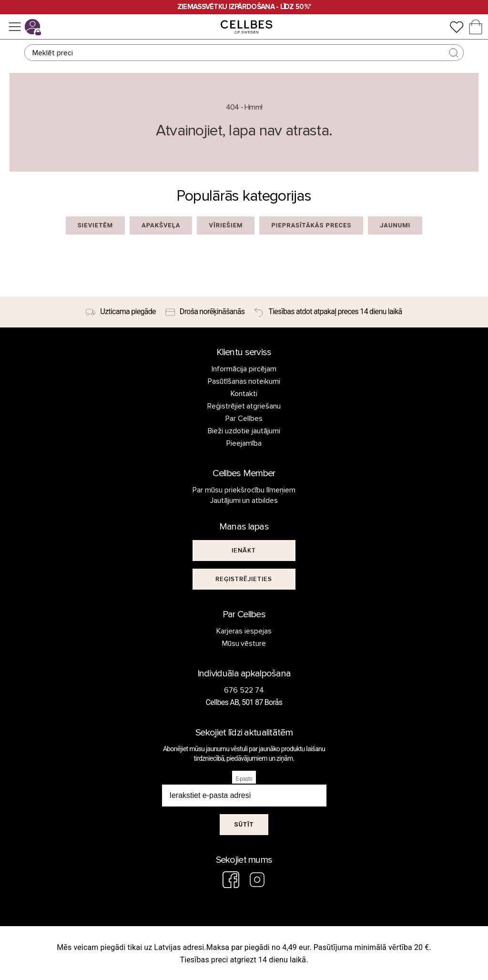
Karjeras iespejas (244, 631)
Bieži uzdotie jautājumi (244, 431)
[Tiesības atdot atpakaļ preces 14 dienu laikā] (328, 312)
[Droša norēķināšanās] (205, 312)
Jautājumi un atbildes (244, 500)
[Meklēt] (244, 53)
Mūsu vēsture (244, 643)
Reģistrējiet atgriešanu (244, 406)
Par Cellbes (244, 419)
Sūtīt (244, 824)
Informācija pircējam (244, 369)
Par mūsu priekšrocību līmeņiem (244, 490)
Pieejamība (244, 443)
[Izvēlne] (15, 27)
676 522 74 (244, 690)
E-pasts (244, 779)
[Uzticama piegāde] (121, 312)
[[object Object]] (244, 551)
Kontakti (244, 394)
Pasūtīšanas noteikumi (244, 381)
